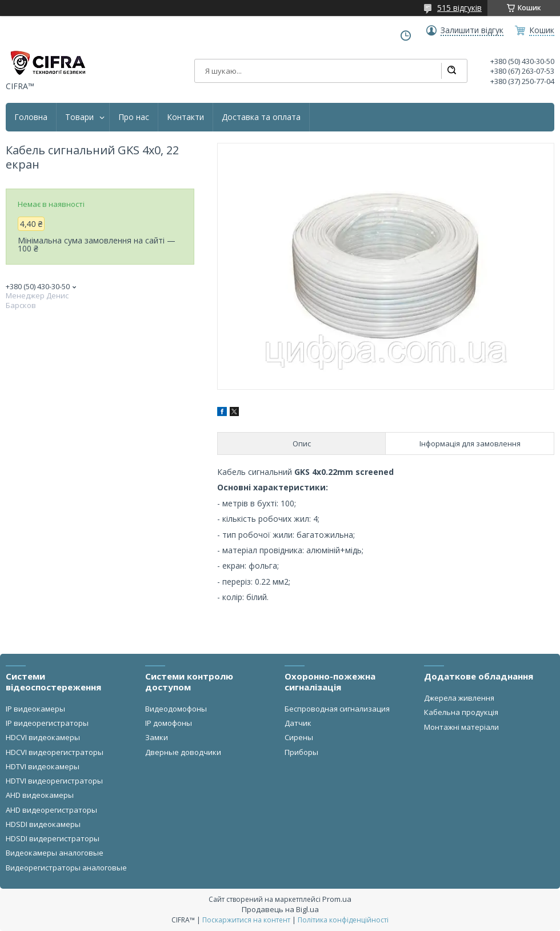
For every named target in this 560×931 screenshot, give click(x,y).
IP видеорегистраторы (47, 723)
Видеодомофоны (176, 709)
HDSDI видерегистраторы (53, 838)
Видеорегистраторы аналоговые (66, 868)
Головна (31, 117)
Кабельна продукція (461, 712)
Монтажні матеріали (461, 727)
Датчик (298, 723)
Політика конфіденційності (343, 920)
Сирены (299, 737)
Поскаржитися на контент (246, 920)
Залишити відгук (472, 30)
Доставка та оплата (261, 117)
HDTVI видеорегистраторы (54, 781)
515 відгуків (459, 8)
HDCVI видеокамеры (43, 737)
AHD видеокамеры (40, 795)
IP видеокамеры (35, 709)
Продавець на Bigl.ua (280, 909)
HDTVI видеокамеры (43, 766)
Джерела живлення (459, 698)
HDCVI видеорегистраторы (55, 752)
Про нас (134, 117)
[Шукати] (451, 71)
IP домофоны (169, 723)
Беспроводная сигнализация (337, 709)
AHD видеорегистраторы (51, 810)
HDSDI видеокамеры (43, 824)
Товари (79, 117)
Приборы (301, 752)
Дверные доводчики (183, 752)
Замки (157, 737)
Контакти (185, 117)
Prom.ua (337, 899)
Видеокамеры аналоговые (55, 853)
